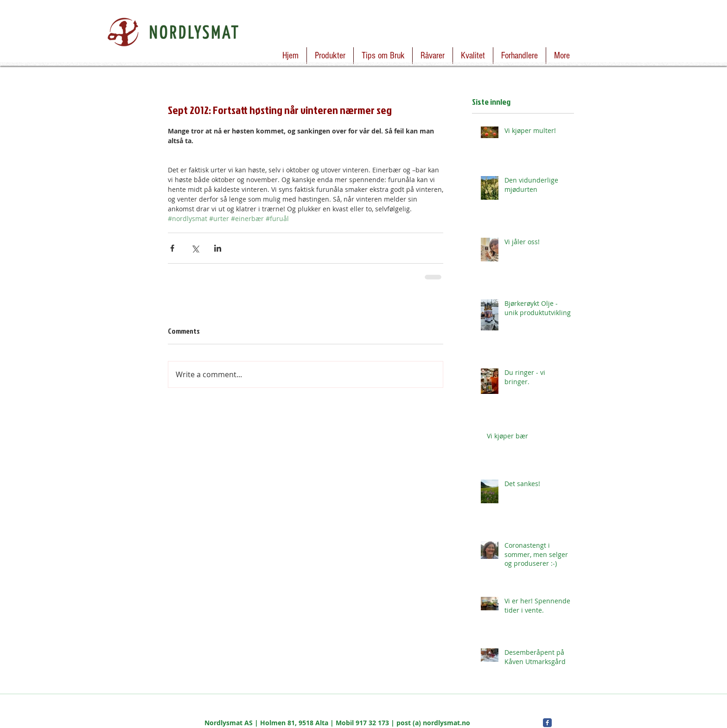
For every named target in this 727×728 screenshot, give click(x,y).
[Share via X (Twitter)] (195, 248)
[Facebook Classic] (547, 723)
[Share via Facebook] (172, 248)
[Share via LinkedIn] (218, 248)
